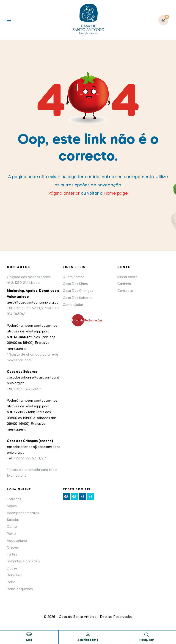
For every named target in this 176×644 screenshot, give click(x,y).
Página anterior (64, 193)
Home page (116, 193)
